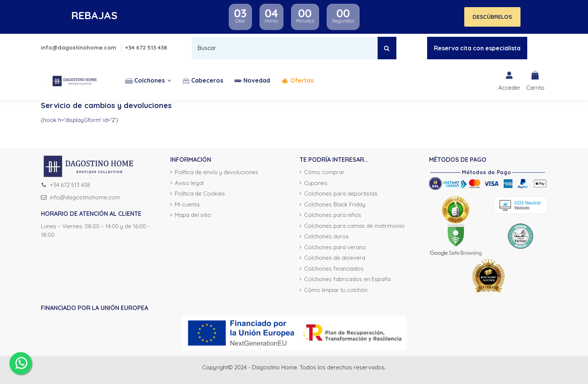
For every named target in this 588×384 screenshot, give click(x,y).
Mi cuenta (187, 204)
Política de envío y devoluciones (217, 172)
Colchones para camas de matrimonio (354, 226)
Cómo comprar (324, 172)
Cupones (316, 183)
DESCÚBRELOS (492, 17)
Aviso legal (189, 183)
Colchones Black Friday (335, 204)
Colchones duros (326, 236)
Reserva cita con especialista (477, 48)
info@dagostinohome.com (79, 47)
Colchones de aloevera (335, 258)
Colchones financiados (334, 269)
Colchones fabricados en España (347, 279)
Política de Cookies (200, 194)
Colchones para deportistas (341, 194)
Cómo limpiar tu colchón (336, 290)
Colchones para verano (335, 247)
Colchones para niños (333, 215)
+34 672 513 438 (146, 47)
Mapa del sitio (193, 215)
